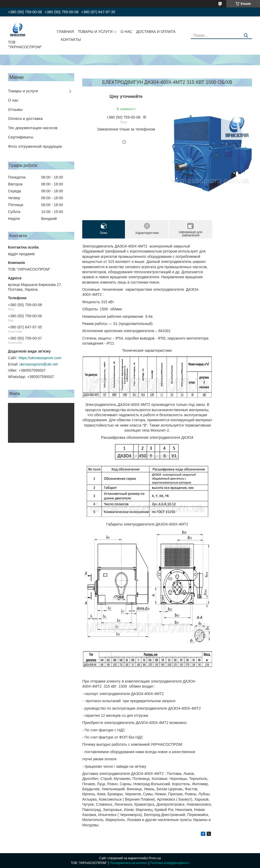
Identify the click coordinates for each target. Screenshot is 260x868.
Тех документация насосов (33, 128)
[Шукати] (246, 36)
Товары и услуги (23, 91)
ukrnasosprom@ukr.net (39, 364)
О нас (13, 100)
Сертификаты (21, 137)
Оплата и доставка (25, 118)
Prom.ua (155, 858)
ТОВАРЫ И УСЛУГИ (95, 32)
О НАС (126, 32)
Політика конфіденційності (170, 863)
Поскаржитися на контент (129, 863)
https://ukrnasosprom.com (40, 358)
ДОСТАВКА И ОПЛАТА (156, 32)
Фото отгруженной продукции (35, 146)
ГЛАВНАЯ (65, 32)
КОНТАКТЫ (71, 40)
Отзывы (15, 109)
